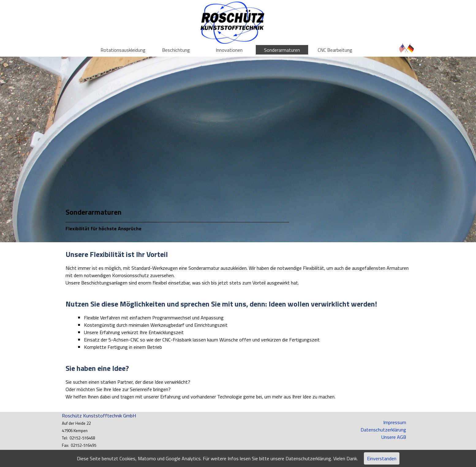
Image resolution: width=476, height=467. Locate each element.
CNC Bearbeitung (335, 50)
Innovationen (229, 50)
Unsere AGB (394, 437)
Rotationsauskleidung (123, 50)
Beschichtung (176, 50)
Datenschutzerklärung (383, 430)
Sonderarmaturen (282, 50)
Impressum (395, 422)
